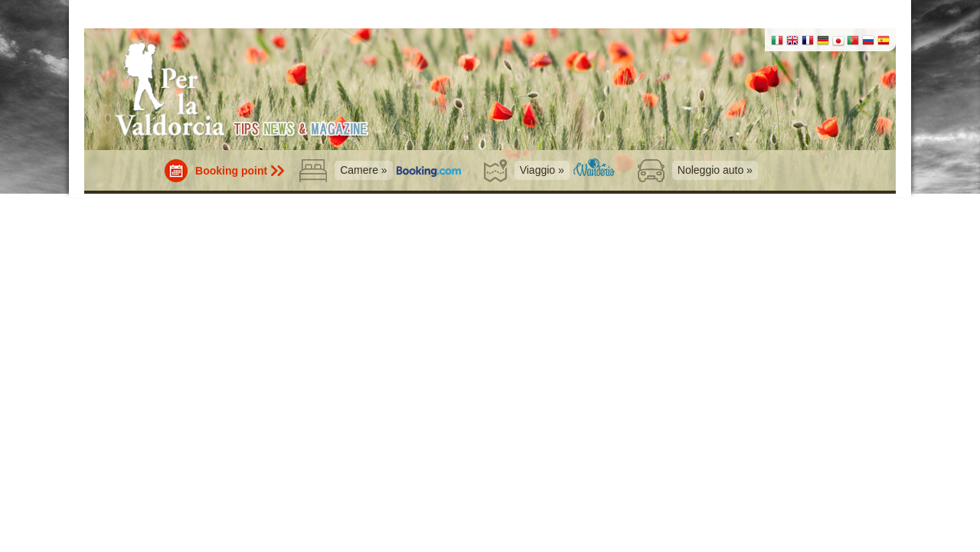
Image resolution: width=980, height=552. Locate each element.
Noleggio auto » (715, 170)
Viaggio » (542, 170)
